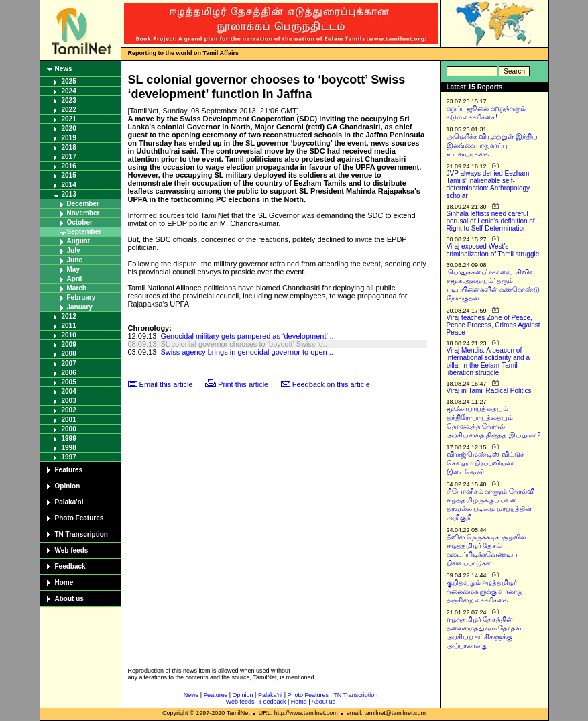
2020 (69, 128)
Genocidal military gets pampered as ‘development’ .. (247, 336)
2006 (69, 373)
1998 (69, 448)
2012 (69, 316)
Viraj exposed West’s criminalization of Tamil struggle (493, 250)
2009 (69, 344)
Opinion (68, 486)
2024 (69, 91)
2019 (69, 138)
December (83, 204)
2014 (69, 185)
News (64, 69)
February (81, 297)
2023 (69, 100)
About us (69, 599)
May (73, 269)
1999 (69, 438)
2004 (69, 391)
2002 (69, 410)
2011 (69, 326)
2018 (69, 147)
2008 (69, 354)
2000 (69, 429)
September (84, 232)
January (80, 307)
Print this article (243, 384)
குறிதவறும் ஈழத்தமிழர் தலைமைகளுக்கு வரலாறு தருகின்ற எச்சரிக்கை (485, 591)
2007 (69, 363)
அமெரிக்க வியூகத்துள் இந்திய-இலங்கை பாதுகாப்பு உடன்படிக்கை (493, 145)
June (75, 260)
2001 (69, 420)
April (75, 279)
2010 (69, 335)
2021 (69, 119)
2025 (69, 81)
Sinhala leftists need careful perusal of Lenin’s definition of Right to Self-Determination (491, 221)
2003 (69, 401)
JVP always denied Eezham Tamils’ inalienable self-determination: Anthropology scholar (488, 184)
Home (64, 583)
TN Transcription (81, 534)
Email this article (166, 384)
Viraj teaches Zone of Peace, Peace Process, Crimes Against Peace (493, 325)
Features (69, 470)
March (77, 288)
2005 (69, 382)
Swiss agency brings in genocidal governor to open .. (246, 352)
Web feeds (72, 550)
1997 (69, 457)
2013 (69, 194)
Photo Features (79, 518)
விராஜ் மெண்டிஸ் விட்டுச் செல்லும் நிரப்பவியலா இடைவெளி (486, 463)
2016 (69, 166)
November (83, 213)
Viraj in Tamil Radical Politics (489, 391)
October (80, 222)
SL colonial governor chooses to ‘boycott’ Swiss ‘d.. (244, 344)
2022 (69, 110)
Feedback (70, 566)
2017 (69, 157)
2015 (69, 175)
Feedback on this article (331, 384)
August (78, 241)
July (74, 251)
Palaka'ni (69, 502)
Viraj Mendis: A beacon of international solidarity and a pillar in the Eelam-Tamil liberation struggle (488, 362)
